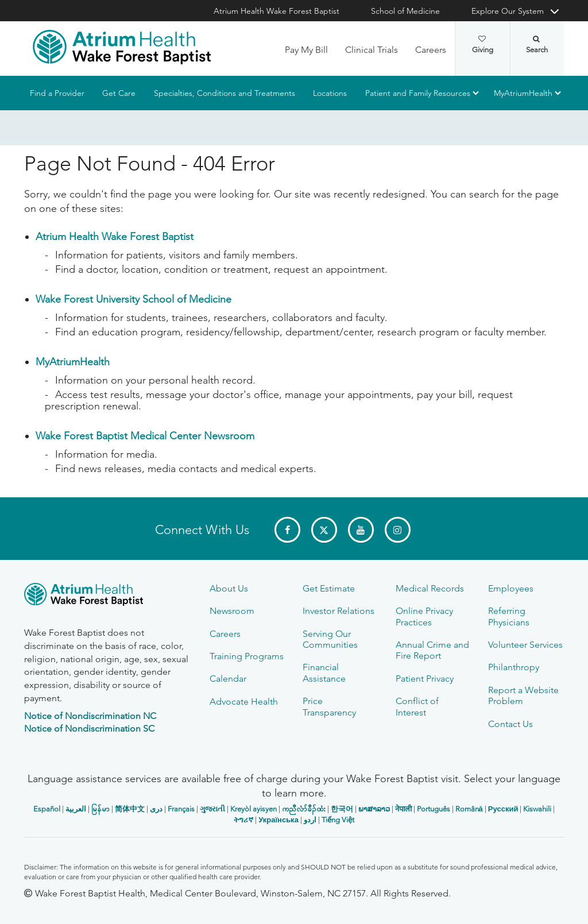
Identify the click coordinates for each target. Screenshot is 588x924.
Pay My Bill (306, 50)
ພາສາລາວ (374, 809)
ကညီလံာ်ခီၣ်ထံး (304, 809)
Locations (330, 93)
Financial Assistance (324, 672)
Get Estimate (329, 588)
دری (156, 809)
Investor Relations (339, 611)
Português (434, 809)
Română (469, 809)
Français (181, 809)
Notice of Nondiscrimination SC (89, 728)
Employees (511, 588)
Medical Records (430, 588)
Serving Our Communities (330, 639)
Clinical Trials (372, 50)
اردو (310, 820)
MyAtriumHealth (523, 93)
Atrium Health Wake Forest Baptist (276, 11)
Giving (483, 45)
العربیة (76, 809)
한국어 (342, 809)
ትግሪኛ (243, 820)
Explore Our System (508, 11)
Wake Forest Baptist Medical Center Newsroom (145, 436)
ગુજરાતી (212, 809)
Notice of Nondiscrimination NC (90, 716)
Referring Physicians (509, 616)
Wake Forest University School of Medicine (134, 299)
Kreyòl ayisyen (254, 809)
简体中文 (130, 809)
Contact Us (510, 724)
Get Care (119, 93)
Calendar (228, 678)
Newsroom (232, 611)
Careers (431, 50)
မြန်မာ (100, 809)
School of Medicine (405, 11)
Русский (503, 809)
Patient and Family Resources (418, 93)
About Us (229, 588)
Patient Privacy (425, 678)
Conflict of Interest (417, 706)
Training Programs (247, 656)
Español (47, 809)
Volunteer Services (525, 645)
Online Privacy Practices (424, 616)
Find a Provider (57, 93)
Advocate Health (244, 701)
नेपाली (403, 809)
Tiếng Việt (338, 820)
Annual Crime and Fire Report (432, 650)
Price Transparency (329, 706)
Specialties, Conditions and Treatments (225, 93)
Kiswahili (537, 809)
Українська (278, 820)
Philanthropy (514, 667)
